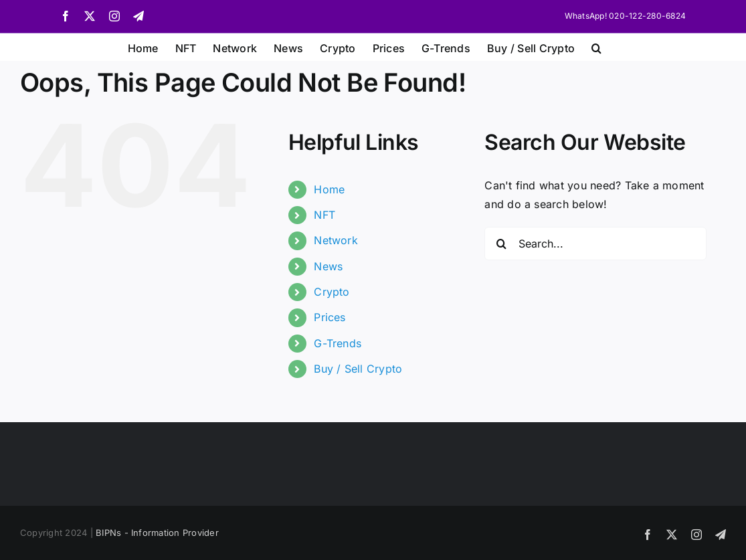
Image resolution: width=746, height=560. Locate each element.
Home (329, 189)
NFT (324, 215)
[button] (596, 47)
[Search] (501, 244)
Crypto (332, 292)
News (328, 266)
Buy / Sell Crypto (358, 369)
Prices (330, 317)
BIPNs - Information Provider (157, 533)
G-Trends (338, 343)
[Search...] (595, 244)
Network (336, 240)
